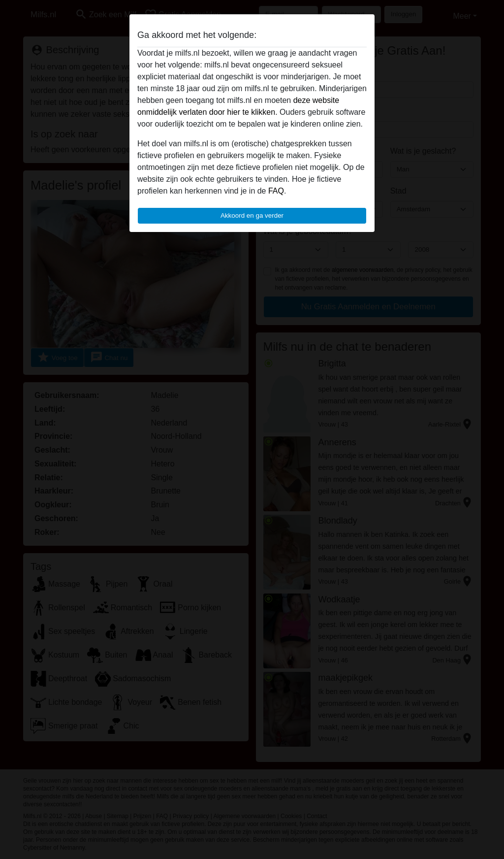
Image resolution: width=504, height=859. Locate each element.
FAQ (276, 191)
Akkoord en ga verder (252, 215)
